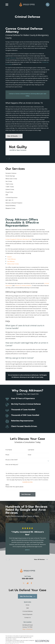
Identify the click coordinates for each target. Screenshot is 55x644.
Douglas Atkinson (11, 58)
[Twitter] (24, 583)
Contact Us (28, 617)
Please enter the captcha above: (14, 487)
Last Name (31, 450)
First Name (9, 450)
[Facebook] (31, 583)
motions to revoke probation (23, 285)
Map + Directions (28, 629)
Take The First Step (27, 596)
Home (27, 605)
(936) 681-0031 (17, 64)
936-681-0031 (28, 579)
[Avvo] (27, 583)
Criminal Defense (28, 611)
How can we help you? (12, 465)
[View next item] (9, 159)
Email (30, 455)
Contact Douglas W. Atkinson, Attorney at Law (19, 239)
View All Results (14, 136)
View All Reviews (41, 559)
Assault (9, 257)
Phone (7, 455)
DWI (28, 608)
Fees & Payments (27, 614)
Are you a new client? (12, 460)
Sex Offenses (11, 261)
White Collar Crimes (13, 264)
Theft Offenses (11, 259)
